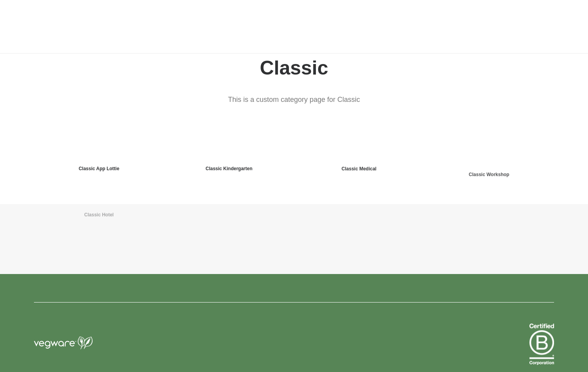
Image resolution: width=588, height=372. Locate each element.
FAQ (391, 27)
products (255, 27)
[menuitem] (255, 27)
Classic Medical (359, 174)
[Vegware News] (91, 27)
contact (358, 27)
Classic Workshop (489, 194)
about (292, 27)
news (323, 27)
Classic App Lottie (99, 169)
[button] (547, 27)
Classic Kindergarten (229, 169)
